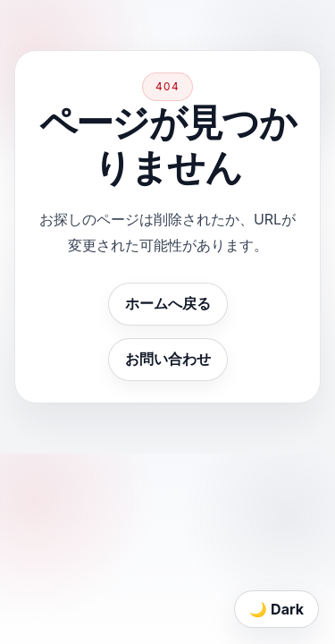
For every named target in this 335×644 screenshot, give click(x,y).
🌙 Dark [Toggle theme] (276, 609)
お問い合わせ (168, 359)
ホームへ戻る (168, 303)
